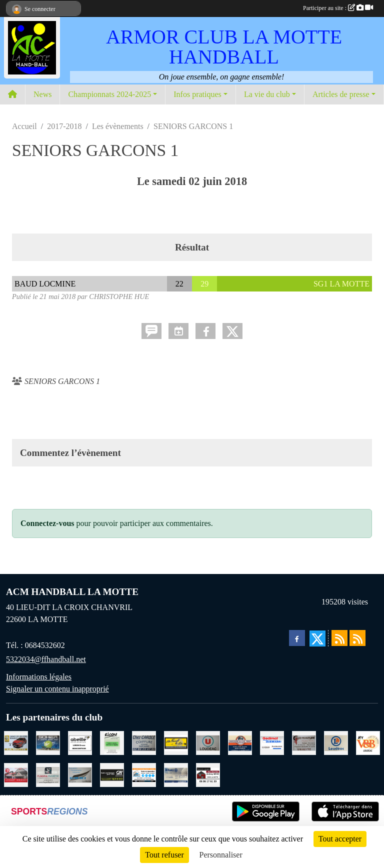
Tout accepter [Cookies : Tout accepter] (340, 839)
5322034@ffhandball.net (46, 659)
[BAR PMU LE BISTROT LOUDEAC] (16, 774)
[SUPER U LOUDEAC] (208, 742)
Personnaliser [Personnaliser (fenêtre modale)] (221, 855)
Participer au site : (338, 8)
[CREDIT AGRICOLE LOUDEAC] (112, 774)
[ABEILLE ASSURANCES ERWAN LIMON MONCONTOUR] (80, 742)
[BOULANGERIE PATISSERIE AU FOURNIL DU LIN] (176, 742)
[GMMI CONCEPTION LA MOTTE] (80, 774)
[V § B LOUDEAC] (368, 742)
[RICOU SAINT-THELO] (112, 742)
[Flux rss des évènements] (357, 638)
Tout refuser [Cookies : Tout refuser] (164, 855)
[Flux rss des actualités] (339, 638)
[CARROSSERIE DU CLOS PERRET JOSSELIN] (240, 742)
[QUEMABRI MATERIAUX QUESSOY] (272, 742)
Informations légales (39, 677)
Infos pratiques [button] (197, 94)
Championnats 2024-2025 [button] (109, 94)
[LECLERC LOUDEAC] (336, 742)
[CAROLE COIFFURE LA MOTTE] (144, 742)
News (42, 94)
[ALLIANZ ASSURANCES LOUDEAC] (176, 774)
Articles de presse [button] (341, 94)
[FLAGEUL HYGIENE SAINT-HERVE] (48, 774)
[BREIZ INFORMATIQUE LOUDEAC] (144, 774)
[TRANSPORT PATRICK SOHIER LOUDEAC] (48, 742)
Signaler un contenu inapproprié (57, 689)
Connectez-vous (47, 523)
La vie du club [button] (267, 94)
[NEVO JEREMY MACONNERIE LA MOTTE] (208, 774)
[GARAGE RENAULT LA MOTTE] (16, 742)
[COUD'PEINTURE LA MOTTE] (304, 742)
